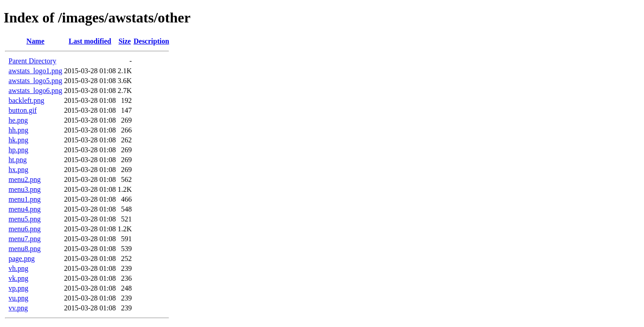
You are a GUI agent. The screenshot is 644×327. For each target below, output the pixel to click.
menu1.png (25, 199)
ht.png (18, 160)
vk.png (18, 278)
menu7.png (25, 239)
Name (36, 41)
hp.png (18, 150)
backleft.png (27, 100)
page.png (22, 259)
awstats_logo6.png (36, 91)
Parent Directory (32, 61)
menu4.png (25, 209)
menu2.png (25, 179)
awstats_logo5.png (36, 81)
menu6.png (25, 229)
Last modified (90, 41)
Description (151, 41)
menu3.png (25, 189)
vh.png (18, 268)
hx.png (18, 170)
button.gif (23, 110)
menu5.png (25, 219)
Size (125, 41)
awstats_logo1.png (36, 71)
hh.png (18, 130)
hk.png (18, 140)
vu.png (18, 298)
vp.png (18, 288)
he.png (18, 120)
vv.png (18, 308)
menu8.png (25, 249)
